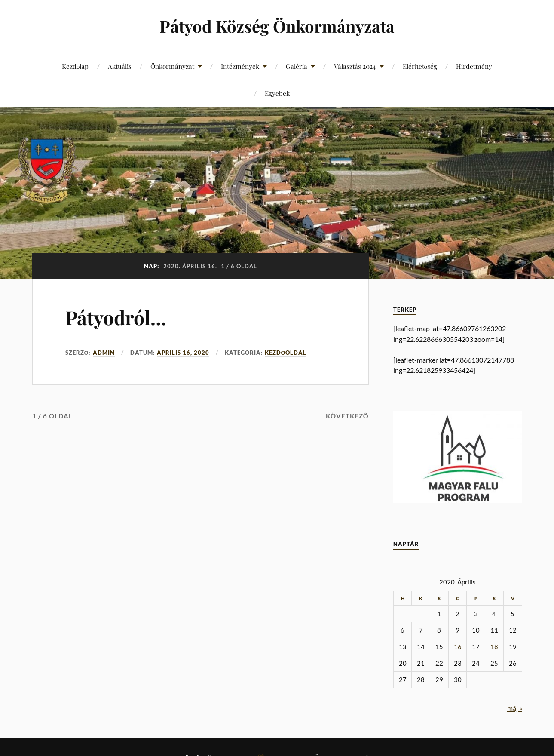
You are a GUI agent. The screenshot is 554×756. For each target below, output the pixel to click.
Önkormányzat (172, 66)
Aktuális (120, 66)
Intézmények (240, 66)
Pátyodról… (116, 317)
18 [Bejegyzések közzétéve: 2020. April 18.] (494, 647)
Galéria (297, 66)
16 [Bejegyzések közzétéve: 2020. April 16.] (458, 647)
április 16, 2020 (183, 353)
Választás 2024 (355, 66)
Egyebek (277, 93)
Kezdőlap (75, 66)
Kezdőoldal (286, 353)
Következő (347, 416)
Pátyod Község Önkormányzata (277, 26)
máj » (515, 708)
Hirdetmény (474, 66)
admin (104, 353)
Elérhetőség (420, 66)
